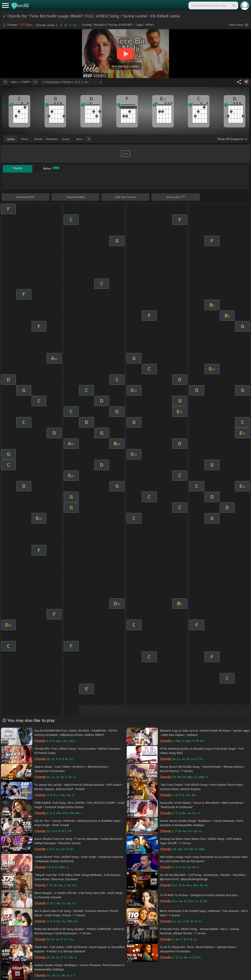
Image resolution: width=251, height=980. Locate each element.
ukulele (38, 139)
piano (25, 139)
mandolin (52, 139)
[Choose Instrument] (89, 139)
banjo (66, 139)
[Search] (234, 5)
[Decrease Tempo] (5, 82)
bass (80, 139)
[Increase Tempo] (35, 82)
